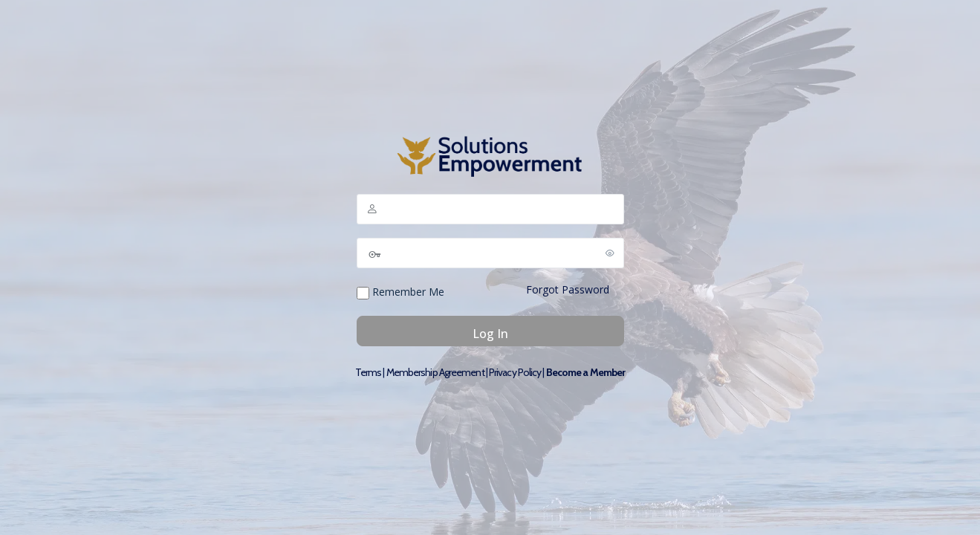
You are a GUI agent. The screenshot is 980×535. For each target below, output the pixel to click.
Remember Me (400, 292)
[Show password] (610, 253)
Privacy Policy (515, 372)
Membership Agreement (435, 372)
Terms (369, 372)
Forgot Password (568, 289)
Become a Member (586, 372)
